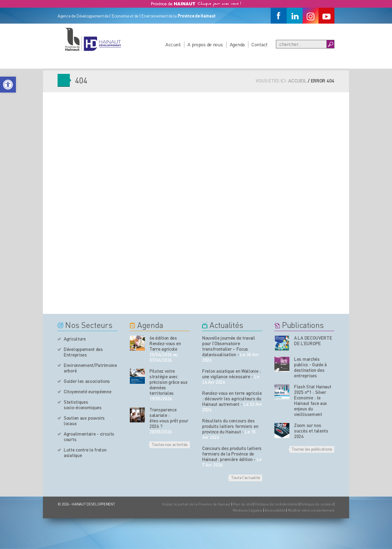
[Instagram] (311, 16)
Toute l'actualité (245, 477)
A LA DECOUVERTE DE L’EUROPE (313, 341)
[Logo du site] (93, 39)
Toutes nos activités (170, 444)
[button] (8, 85)
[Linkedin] (295, 16)
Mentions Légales (247, 510)
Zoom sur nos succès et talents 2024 (311, 431)
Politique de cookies (316, 504)
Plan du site (242, 504)
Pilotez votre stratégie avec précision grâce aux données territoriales (168, 382)
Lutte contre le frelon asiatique (85, 452)
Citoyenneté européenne (87, 391)
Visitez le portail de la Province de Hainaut (196, 504)
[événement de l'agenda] (137, 343)
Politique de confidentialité (277, 504)
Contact (260, 44)
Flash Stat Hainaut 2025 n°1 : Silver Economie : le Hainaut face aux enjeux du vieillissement (313, 400)
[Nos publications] (282, 343)
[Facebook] (279, 16)
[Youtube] (326, 16)
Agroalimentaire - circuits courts (89, 437)
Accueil (173, 44)
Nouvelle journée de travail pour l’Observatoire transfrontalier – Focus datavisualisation (229, 346)
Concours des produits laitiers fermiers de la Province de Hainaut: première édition (232, 454)
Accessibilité (275, 510)
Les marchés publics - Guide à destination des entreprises (310, 367)
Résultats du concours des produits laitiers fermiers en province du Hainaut (230, 426)
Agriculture (75, 339)
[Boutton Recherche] (330, 44)
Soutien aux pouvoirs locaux (84, 421)
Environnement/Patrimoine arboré (90, 368)
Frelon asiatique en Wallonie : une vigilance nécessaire (232, 374)
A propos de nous (205, 44)
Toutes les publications (312, 449)
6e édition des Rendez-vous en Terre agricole (165, 343)
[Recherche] (301, 44)
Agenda (237, 44)
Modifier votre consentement (311, 510)
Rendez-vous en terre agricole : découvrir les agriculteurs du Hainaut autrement (232, 398)
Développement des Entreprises (83, 352)
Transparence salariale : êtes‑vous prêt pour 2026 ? (169, 418)
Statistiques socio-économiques (83, 405)
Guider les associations (87, 381)
